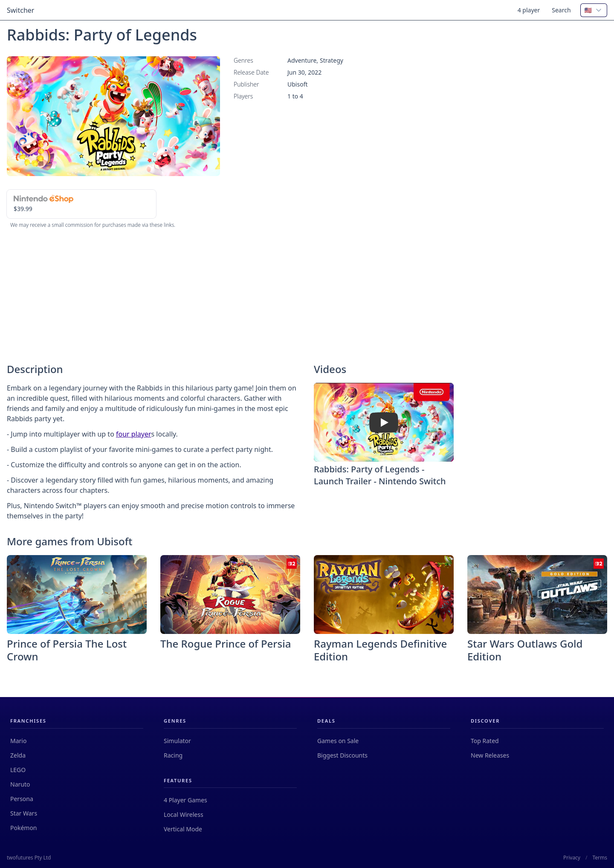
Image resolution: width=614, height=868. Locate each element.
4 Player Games (185, 800)
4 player (529, 10)
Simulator (177, 741)
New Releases (490, 755)
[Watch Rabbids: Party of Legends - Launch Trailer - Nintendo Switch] (384, 422)
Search (561, 10)
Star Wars (24, 813)
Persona (22, 799)
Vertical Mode (183, 829)
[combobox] (594, 10)
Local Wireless (184, 814)
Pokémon (24, 828)
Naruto (20, 784)
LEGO (18, 770)
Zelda (18, 755)
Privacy (572, 858)
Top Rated (485, 741)
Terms (600, 858)
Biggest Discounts (342, 755)
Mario (18, 741)
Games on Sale (338, 741)
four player (134, 434)
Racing (173, 755)
